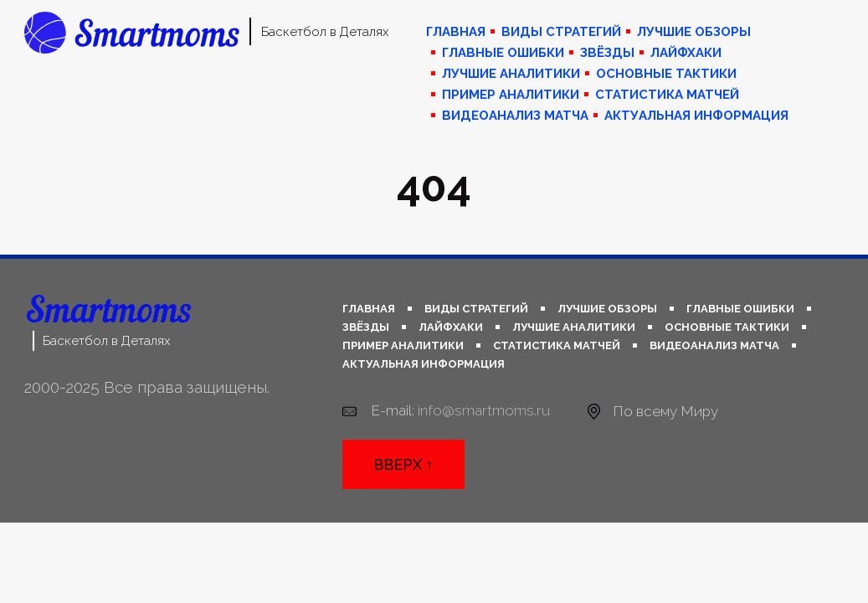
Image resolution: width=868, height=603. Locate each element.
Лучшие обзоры (694, 32)
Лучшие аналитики (511, 74)
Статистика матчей (667, 95)
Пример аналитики (511, 95)
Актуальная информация (696, 116)
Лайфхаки (686, 53)
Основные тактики (666, 74)
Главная (456, 32)
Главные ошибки (503, 53)
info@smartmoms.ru (484, 410)
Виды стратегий (561, 32)
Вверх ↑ (403, 464)
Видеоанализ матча (515, 116)
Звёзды (607, 53)
